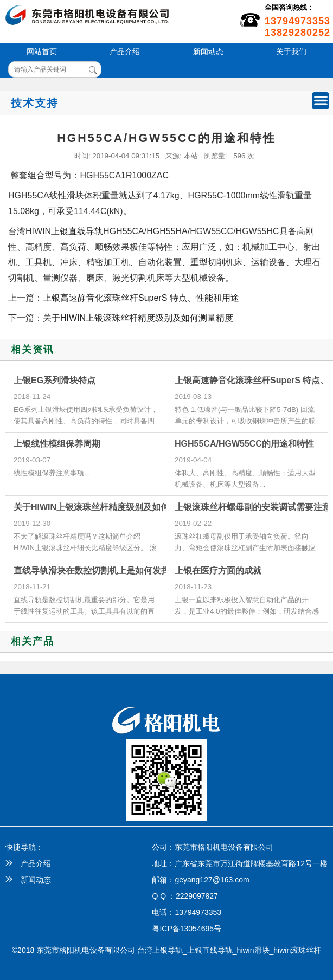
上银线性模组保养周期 (57, 444)
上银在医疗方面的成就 (218, 570)
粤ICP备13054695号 (187, 929)
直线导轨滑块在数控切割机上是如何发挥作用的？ (109, 570)
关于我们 (291, 51)
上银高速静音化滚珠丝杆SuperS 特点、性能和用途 (141, 298)
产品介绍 (125, 51)
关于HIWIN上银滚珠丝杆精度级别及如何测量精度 (138, 318)
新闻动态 (208, 51)
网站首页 (42, 51)
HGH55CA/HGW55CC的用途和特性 (244, 444)
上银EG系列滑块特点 (55, 380)
